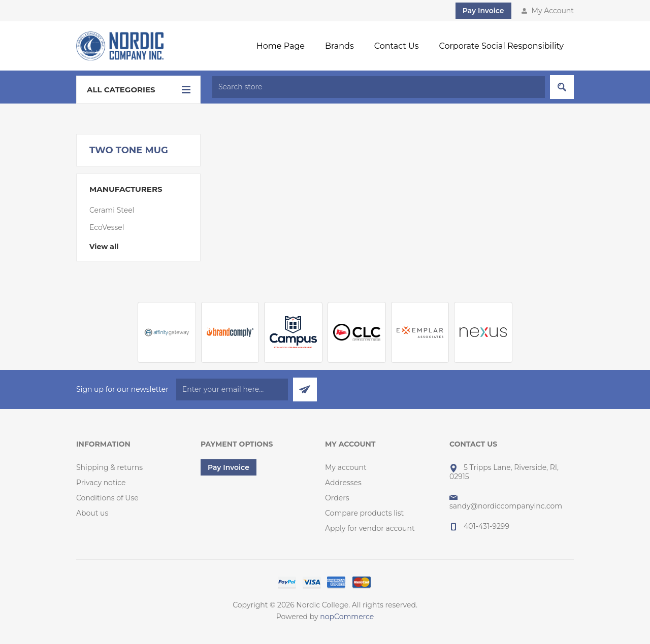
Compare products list (364, 513)
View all (104, 247)
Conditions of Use (107, 498)
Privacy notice (101, 483)
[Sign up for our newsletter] (232, 389)
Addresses (343, 483)
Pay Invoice (483, 11)
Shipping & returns (109, 467)
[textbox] (379, 87)
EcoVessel (107, 227)
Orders (337, 498)
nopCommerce (347, 617)
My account (346, 467)
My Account (553, 11)
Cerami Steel (112, 210)
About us (92, 513)
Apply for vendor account (370, 528)
